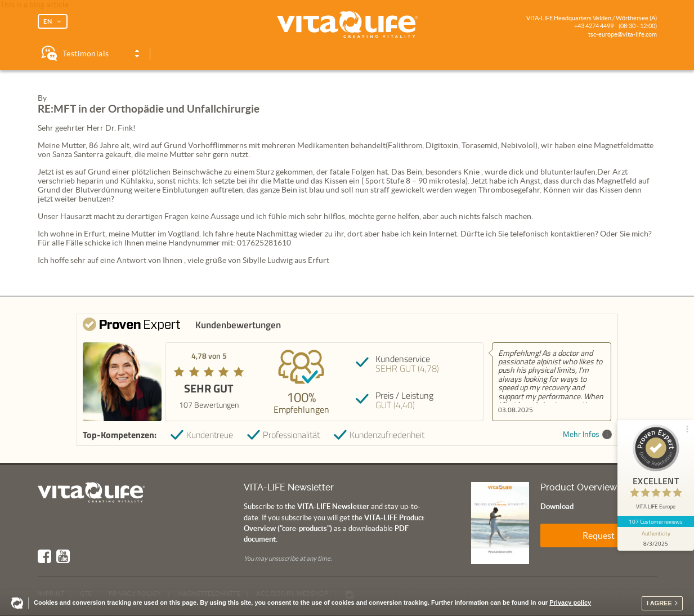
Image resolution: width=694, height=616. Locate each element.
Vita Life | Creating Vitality (347, 25)
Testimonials (86, 53)
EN (48, 21)
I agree (659, 603)
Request (599, 535)
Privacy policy (570, 602)
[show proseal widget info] (656, 539)
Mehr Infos (587, 434)
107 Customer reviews (656, 521)
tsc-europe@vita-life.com (623, 34)
